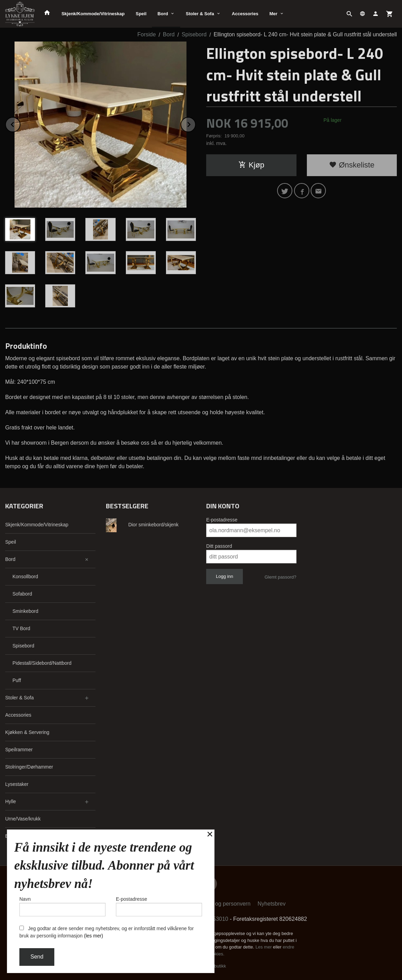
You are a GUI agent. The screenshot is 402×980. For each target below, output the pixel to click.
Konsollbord (25, 577)
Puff (17, 680)
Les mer (264, 947)
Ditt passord (219, 546)
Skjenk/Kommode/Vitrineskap (93, 14)
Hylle (11, 801)
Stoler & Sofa (200, 14)
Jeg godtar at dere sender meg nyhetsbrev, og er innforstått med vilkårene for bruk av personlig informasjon (107, 932)
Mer (273, 14)
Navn (62, 906)
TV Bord (21, 628)
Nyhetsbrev (272, 904)
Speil (141, 14)
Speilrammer (19, 750)
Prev (20, 123)
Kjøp (251, 165)
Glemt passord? (281, 577)
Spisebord (23, 646)
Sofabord (22, 594)
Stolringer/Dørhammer (29, 767)
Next (195, 123)
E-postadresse (222, 520)
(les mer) (94, 936)
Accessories (245, 14)
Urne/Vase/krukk (23, 819)
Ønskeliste (352, 165)
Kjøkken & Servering (27, 732)
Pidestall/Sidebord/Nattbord (42, 663)
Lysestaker (17, 784)
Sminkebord (25, 611)
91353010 (216, 919)
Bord (163, 14)
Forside (147, 34)
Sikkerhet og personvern (221, 904)
